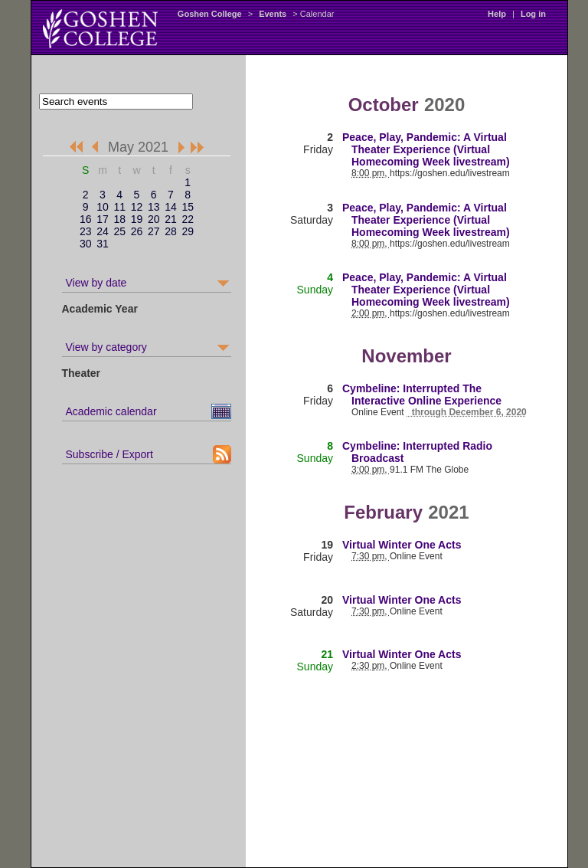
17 (103, 219)
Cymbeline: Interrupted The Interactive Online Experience (422, 395)
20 (154, 219)
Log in (533, 14)
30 (86, 244)
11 (119, 207)
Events (273, 14)
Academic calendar (111, 411)
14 (171, 207)
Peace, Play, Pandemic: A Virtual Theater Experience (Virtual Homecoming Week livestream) (426, 149)
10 (103, 207)
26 (137, 231)
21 (171, 219)
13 (154, 207)
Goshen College (210, 14)
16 (86, 219)
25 (119, 231)
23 (86, 231)
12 (137, 207)
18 (119, 219)
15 (188, 207)
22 (188, 219)
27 (154, 231)
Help (497, 14)
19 (137, 219)
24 (103, 231)
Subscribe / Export (109, 454)
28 (171, 231)
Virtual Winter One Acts (402, 545)
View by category (106, 347)
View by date (96, 283)
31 (103, 244)
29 (188, 231)
